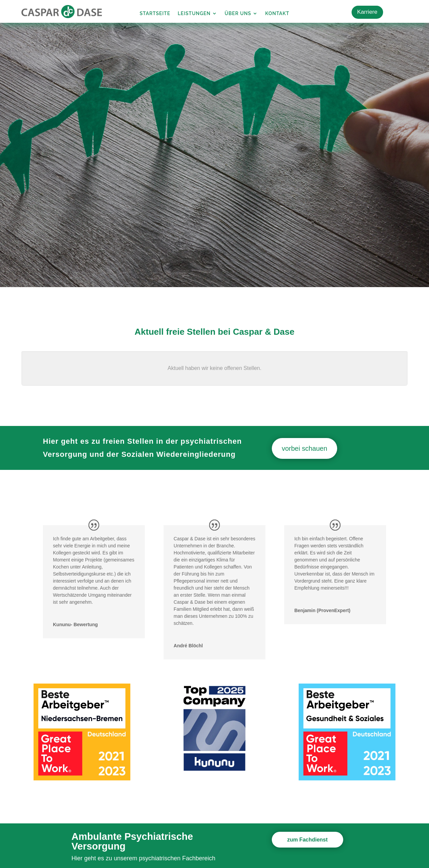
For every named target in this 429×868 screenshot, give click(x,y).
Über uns (238, 14)
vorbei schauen (305, 448)
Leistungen (194, 14)
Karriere (367, 12)
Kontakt (277, 14)
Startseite (155, 14)
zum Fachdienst (308, 840)
